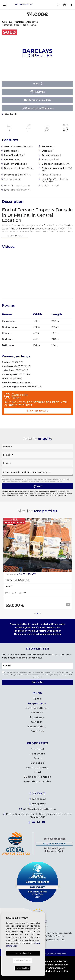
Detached (37, 763)
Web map (61, 954)
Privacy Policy (9, 675)
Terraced (37, 749)
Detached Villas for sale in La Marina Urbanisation (38, 624)
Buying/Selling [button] (36, 708)
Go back (10, 114)
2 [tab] (38, 614)
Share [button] (38, 84)
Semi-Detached (37, 768)
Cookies (51, 954)
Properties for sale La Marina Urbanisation (37, 631)
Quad (37, 758)
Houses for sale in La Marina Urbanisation (37, 634)
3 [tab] (40, 614)
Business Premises (38, 777)
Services (37, 713)
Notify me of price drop (37, 100)
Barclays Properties (24, 5)
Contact (37, 722)
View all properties (38, 781)
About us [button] (36, 717)
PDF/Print (37, 92)
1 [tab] (35, 614)
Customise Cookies (22, 961)
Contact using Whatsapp (37, 108)
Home (37, 699)
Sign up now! (38, 411)
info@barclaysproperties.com (37, 809)
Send (38, 486)
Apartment (37, 754)
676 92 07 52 (38, 804)
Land (37, 772)
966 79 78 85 (37, 799)
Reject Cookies (23, 968)
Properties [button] (36, 703)
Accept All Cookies (23, 953)
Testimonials (37, 727)
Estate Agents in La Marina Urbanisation (37, 628)
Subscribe (38, 682)
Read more (15, 236)
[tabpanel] (37, 563)
